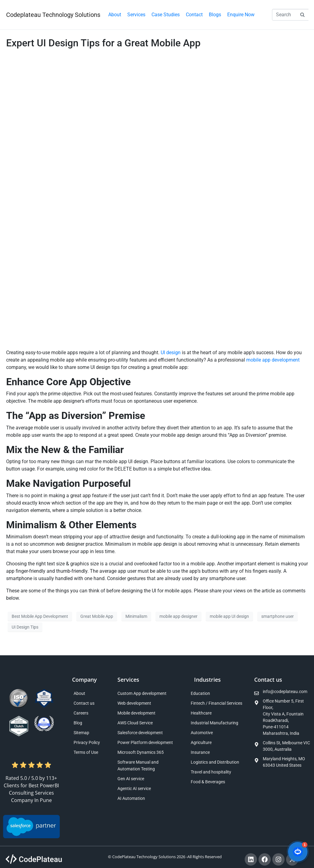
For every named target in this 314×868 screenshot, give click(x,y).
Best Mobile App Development (40, 616)
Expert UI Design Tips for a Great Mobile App (103, 43)
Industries (207, 680)
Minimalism (136, 616)
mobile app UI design (229, 616)
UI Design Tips (25, 627)
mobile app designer (178, 616)
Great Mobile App (97, 616)
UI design (171, 353)
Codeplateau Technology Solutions (53, 15)
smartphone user (278, 616)
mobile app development (273, 360)
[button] (136, 15)
